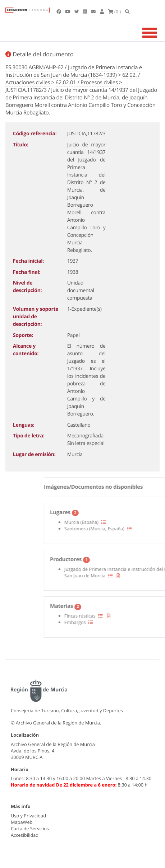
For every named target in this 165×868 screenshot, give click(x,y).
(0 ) (115, 11)
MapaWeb (22, 822)
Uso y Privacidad (28, 816)
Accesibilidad (25, 835)
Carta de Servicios (30, 829)
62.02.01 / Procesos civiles (87, 83)
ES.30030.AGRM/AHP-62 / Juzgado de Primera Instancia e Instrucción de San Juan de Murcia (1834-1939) (74, 71)
